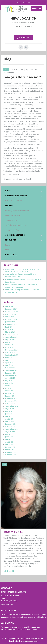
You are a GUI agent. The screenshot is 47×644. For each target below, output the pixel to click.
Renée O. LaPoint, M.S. (14, 201)
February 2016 (11, 373)
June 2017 (9, 358)
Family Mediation (13, 220)
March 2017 (10, 365)
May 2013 (9, 439)
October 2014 (10, 404)
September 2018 (12, 337)
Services (9, 206)
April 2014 (9, 419)
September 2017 (11, 355)
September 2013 (12, 429)
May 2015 (9, 386)
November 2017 (11, 350)
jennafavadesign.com (29, 641)
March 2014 (10, 422)
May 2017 (9, 360)
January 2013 (10, 450)
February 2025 (11, 309)
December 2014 (11, 398)
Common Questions (15, 235)
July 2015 (9, 381)
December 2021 (11, 324)
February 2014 (11, 424)
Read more (9, 571)
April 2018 (9, 347)
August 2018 (10, 340)
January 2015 (10, 396)
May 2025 (9, 306)
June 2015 (9, 383)
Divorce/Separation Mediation (17, 211)
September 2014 (12, 406)
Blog (6, 70)
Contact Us (27, 3)
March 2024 (10, 317)
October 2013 (10, 427)
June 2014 (9, 414)
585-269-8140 (23, 38)
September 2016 (12, 370)
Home (19, 3)
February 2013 (11, 447)
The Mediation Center (16, 196)
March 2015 (10, 391)
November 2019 (11, 335)
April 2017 (9, 363)
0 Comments (9, 73)
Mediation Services (13, 216)
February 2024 (11, 319)
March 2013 (10, 444)
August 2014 (10, 409)
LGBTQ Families (13, 230)
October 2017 (10, 352)
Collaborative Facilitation (16, 225)
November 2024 (12, 312)
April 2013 (9, 442)
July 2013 (9, 434)
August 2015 (10, 378)
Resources (11, 240)
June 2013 (9, 437)
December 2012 (11, 452)
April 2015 (9, 388)
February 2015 (11, 393)
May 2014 (9, 416)
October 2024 (11, 314)
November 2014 (11, 401)
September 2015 (12, 376)
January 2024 (10, 322)
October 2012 (10, 455)
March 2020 (10, 332)
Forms (8, 245)
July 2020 (9, 327)
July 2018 (9, 342)
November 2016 (11, 368)
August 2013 (10, 432)
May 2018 (9, 345)
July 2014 (9, 411)
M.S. (5, 464)
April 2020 (9, 329)
